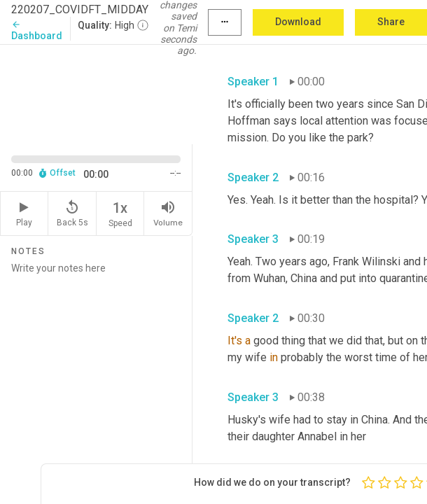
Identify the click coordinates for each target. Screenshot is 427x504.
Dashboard (37, 30)
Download (298, 22)
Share (391, 22)
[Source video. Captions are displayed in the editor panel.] (96, 93)
